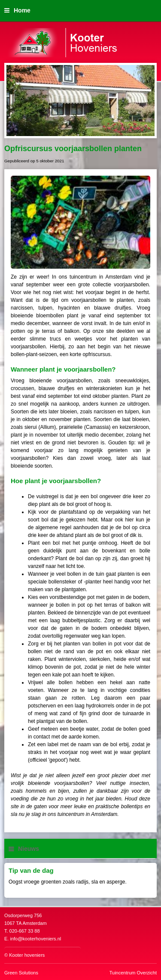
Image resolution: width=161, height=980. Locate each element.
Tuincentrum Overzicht (133, 973)
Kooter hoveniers (27, 955)
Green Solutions (21, 973)
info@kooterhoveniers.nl (35, 939)
